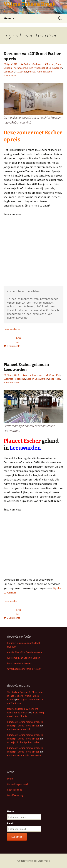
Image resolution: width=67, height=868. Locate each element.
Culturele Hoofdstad (14, 379)
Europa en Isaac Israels (19, 663)
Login (10, 779)
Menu (7, 18)
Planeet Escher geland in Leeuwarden (26, 367)
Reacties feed (15, 790)
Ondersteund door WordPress (34, 861)
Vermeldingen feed (17, 784)
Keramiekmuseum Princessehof (31, 68)
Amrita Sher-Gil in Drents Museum (25, 652)
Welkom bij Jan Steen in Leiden (24, 658)
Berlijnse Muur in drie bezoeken (24, 755)
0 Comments (13, 346)
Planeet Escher (45, 72)
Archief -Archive (32, 64)
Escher (51, 64)
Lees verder (12, 329)
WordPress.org (15, 795)
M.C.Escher (21, 72)
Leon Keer (9, 72)
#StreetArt (54, 375)
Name (10, 811)
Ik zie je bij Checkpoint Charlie (23, 742)
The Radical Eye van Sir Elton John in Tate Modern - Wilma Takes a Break (25, 696)
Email (10, 823)
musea (32, 72)
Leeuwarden (56, 68)
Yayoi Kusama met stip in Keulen (24, 669)
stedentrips (10, 75)
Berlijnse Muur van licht (19, 729)
